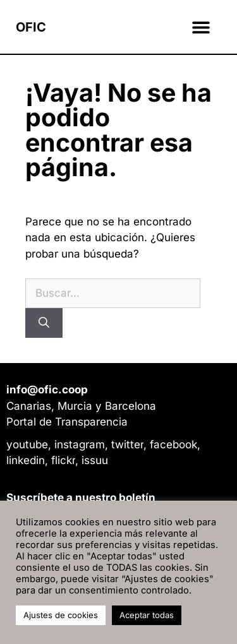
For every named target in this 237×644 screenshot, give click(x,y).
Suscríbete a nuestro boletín (81, 498)
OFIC (31, 27)
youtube (27, 444)
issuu (95, 460)
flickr (63, 460)
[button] (201, 27)
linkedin (26, 460)
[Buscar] (44, 323)
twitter (127, 444)
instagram (80, 444)
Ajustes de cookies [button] (61, 615)
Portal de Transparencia (67, 422)
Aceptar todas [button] (147, 615)
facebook (173, 444)
